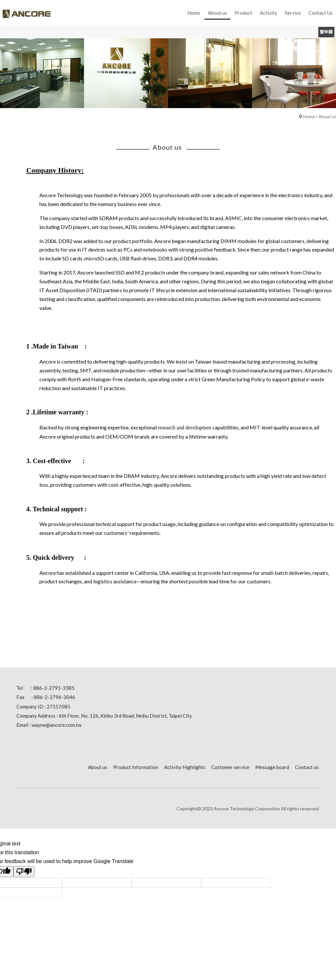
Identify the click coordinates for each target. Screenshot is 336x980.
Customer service (230, 767)
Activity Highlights (185, 767)
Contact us (307, 767)
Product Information (136, 767)
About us (327, 117)
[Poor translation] (24, 872)
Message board (272, 767)
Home (309, 117)
